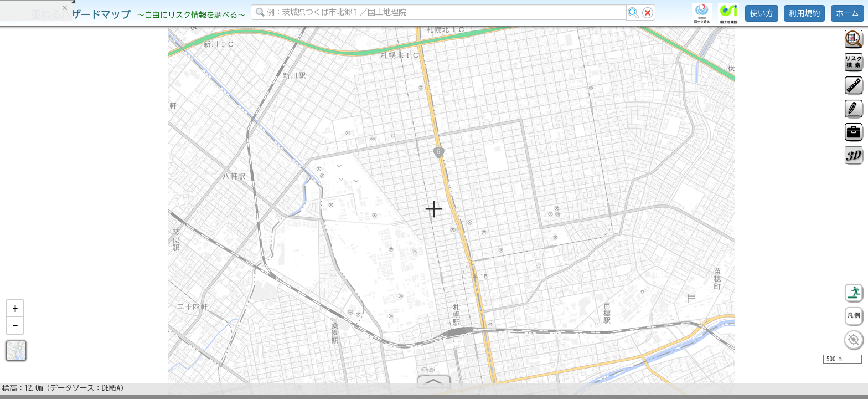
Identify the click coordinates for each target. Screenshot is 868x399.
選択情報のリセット (117, 218)
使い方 (762, 13)
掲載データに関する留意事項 (61, 188)
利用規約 (804, 13)
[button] (15, 313)
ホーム (848, 13)
